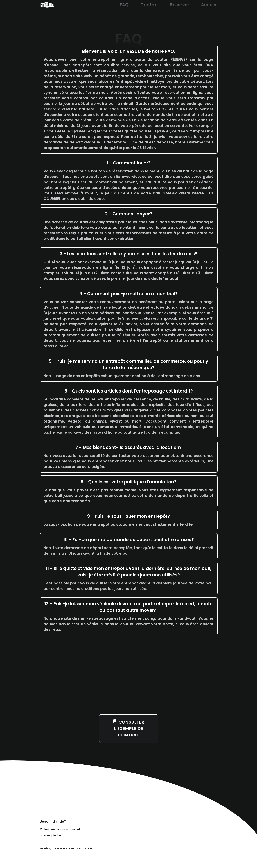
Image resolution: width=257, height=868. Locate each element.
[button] (47, 5)
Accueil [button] (209, 5)
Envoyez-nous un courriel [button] (60, 829)
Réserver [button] (180, 5)
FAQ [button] (124, 5)
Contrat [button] (149, 5)
